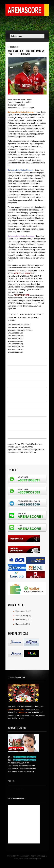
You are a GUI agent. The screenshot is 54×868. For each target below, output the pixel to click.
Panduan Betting (22, 616)
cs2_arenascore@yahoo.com (25, 760)
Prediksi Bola (21, 620)
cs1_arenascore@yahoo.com (25, 757)
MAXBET (28, 273)
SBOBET (17, 273)
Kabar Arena (20, 611)
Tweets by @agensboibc (17, 789)
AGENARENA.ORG (22, 295)
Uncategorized (21, 624)
